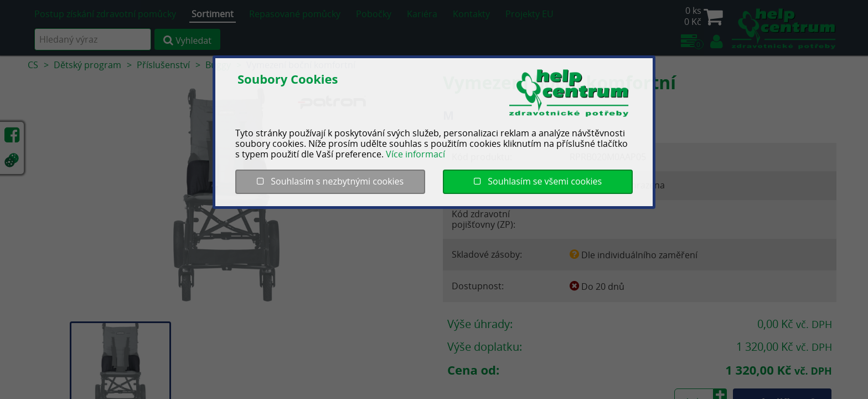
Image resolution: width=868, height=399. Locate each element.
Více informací (415, 154)
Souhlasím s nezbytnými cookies (330, 181)
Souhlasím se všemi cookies (538, 181)
